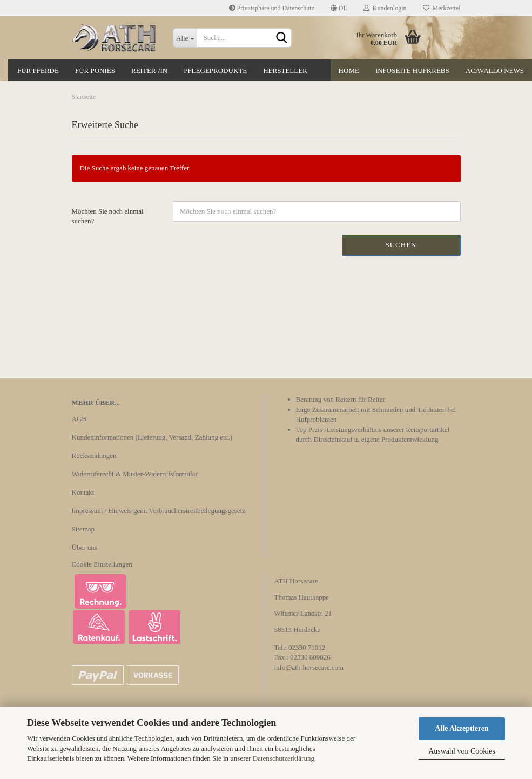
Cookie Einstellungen (102, 564)
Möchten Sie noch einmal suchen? (108, 216)
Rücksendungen (94, 455)
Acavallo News (495, 71)
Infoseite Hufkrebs (412, 71)
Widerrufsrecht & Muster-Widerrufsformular (135, 474)
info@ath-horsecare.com (309, 667)
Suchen (401, 245)
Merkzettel (442, 8)
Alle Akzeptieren (462, 728)
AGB (79, 419)
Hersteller (285, 71)
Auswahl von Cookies (462, 751)
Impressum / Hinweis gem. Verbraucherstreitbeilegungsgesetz (159, 511)
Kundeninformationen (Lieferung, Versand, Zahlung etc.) (152, 437)
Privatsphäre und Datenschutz (272, 8)
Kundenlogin (385, 8)
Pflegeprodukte (215, 71)
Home (349, 71)
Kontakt (83, 492)
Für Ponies (95, 71)
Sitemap (83, 529)
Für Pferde (38, 71)
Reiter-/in (149, 71)
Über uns (85, 547)
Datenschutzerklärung (284, 758)
